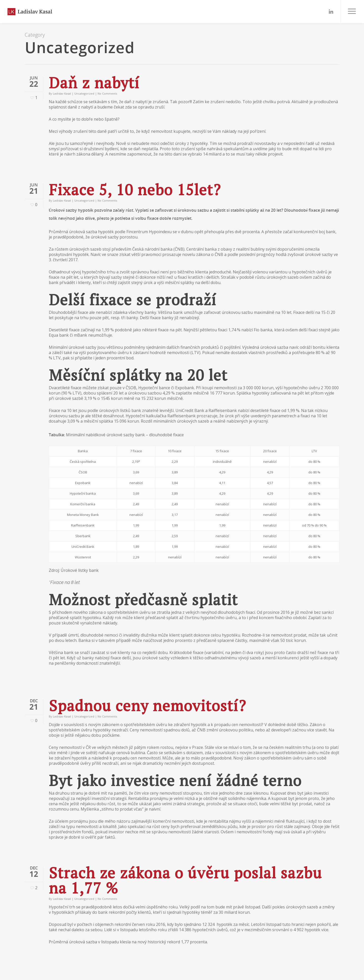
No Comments (107, 93)
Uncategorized (84, 93)
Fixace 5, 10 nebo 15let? (135, 190)
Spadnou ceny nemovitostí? (147, 705)
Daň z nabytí (94, 83)
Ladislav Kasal (62, 93)
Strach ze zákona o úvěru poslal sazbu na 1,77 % (185, 880)
